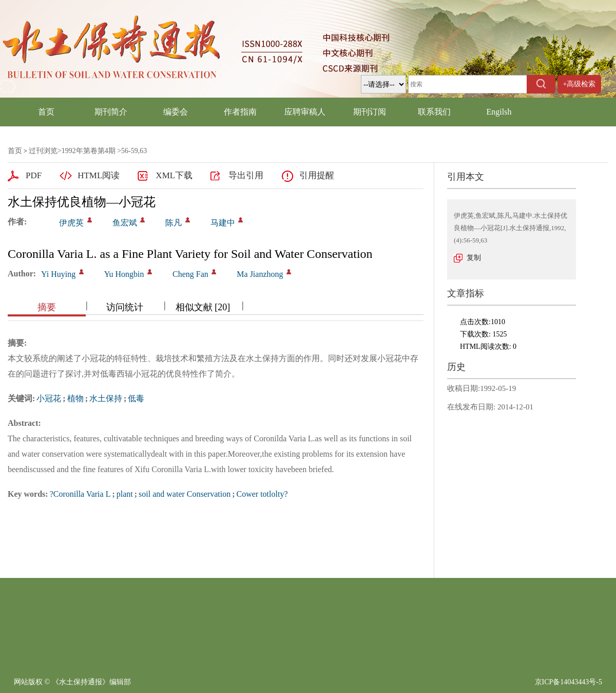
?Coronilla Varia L (80, 494)
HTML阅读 (99, 175)
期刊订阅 (370, 112)
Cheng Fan (190, 274)
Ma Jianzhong (260, 274)
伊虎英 (71, 223)
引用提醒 (317, 175)
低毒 (136, 398)
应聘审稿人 (305, 112)
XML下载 (174, 175)
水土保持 (106, 398)
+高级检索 (580, 84)
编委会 (176, 112)
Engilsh (499, 112)
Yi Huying (58, 274)
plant (125, 494)
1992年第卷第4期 (89, 151)
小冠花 (49, 398)
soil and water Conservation (185, 494)
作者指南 (240, 112)
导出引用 (246, 175)
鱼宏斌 (125, 223)
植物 (75, 398)
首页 (46, 112)
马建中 (223, 223)
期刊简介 (111, 112)
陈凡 (174, 223)
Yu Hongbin (124, 274)
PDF (34, 175)
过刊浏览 (43, 151)
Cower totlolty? (262, 494)
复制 (474, 258)
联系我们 (434, 112)
